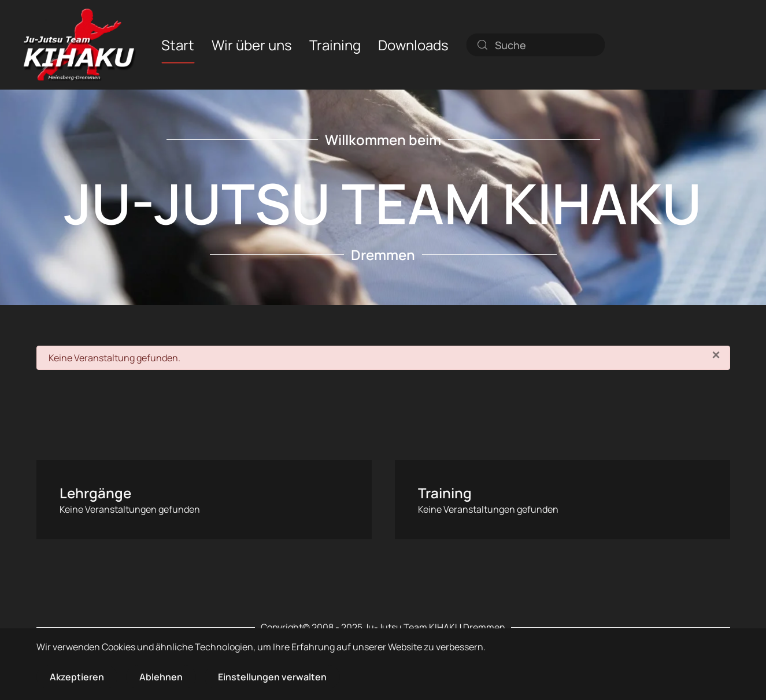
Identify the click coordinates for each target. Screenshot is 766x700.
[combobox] (535, 45)
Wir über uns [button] (252, 44)
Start (178, 44)
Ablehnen (161, 677)
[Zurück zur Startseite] (79, 45)
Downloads (413, 44)
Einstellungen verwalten (272, 677)
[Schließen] (716, 355)
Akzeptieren (77, 677)
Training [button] (335, 44)
